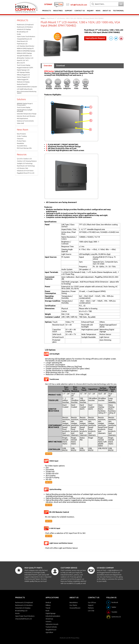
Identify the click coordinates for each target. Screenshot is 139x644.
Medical (48, 603)
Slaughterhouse (51, 630)
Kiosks (19, 34)
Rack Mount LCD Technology (26, 166)
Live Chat (91, 611)
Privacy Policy (75, 638)
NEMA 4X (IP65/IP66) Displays (26, 51)
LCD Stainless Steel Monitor (26, 46)
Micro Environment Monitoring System (27, 92)
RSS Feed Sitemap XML (24, 148)
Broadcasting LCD (23, 32)
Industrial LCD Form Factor (25, 171)
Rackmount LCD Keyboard (25, 25)
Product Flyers (21, 141)
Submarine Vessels (52, 624)
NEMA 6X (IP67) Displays (24, 53)
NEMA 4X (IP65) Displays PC (25, 48)
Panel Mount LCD (22, 41)
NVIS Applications (22, 118)
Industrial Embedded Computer (27, 87)
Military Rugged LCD (23, 75)
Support (69, 11)
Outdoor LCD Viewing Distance (27, 161)
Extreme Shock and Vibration (26, 116)
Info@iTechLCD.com (79, 5)
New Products (21, 134)
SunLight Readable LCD (24, 56)
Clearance (20, 139)
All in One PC (21, 63)
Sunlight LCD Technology (25, 163)
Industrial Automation (53, 616)
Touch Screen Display (24, 65)
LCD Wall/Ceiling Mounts (25, 89)
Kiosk (47, 611)
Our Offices (92, 603)
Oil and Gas (49, 619)
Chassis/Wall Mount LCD (24, 39)
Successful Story (22, 146)
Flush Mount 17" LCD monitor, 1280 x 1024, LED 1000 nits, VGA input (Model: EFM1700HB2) (75, 18)
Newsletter (21, 143)
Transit (48, 608)
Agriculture (49, 632)
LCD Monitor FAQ (22, 168)
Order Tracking (22, 136)
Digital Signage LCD (23, 70)
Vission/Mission (75, 608)
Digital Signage (51, 613)
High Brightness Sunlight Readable (25, 111)
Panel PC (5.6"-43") (23, 60)
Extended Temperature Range (27, 114)
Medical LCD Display (23, 82)
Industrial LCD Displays (24, 29)
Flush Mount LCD (22, 44)
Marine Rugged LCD (23, 77)
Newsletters (74, 603)
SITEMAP (48, 4)
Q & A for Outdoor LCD (24, 159)
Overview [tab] (48, 66)
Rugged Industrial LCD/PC (25, 68)
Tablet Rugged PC (23, 79)
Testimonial (118, 11)
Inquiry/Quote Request (95, 38)
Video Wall (20, 123)
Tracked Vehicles (51, 627)
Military (48, 605)
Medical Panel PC (22, 84)
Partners (91, 608)
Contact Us (80, 11)
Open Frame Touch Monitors (26, 36)
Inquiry (90, 11)
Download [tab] (60, 66)
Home (43, 18)
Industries (58, 11)
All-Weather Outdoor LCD (25, 58)
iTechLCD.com (64, 638)
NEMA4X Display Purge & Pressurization (25, 104)
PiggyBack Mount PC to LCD (26, 173)
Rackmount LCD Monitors (25, 27)
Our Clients (73, 605)
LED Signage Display (23, 72)
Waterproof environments (25, 121)
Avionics (48, 622)
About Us (107, 11)
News (98, 11)
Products (47, 11)
